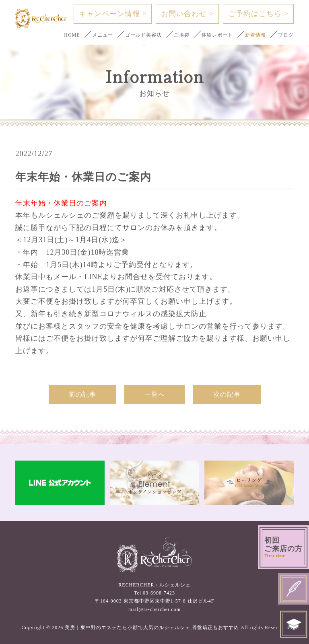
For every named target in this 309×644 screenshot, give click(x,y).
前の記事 (82, 394)
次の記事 (227, 394)
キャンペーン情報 (113, 14)
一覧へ (155, 394)
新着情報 (255, 35)
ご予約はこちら (258, 14)
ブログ (286, 35)
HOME (72, 35)
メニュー (103, 35)
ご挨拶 (182, 35)
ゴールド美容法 (143, 35)
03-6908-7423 (159, 593)
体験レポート (217, 35)
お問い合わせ (187, 14)
